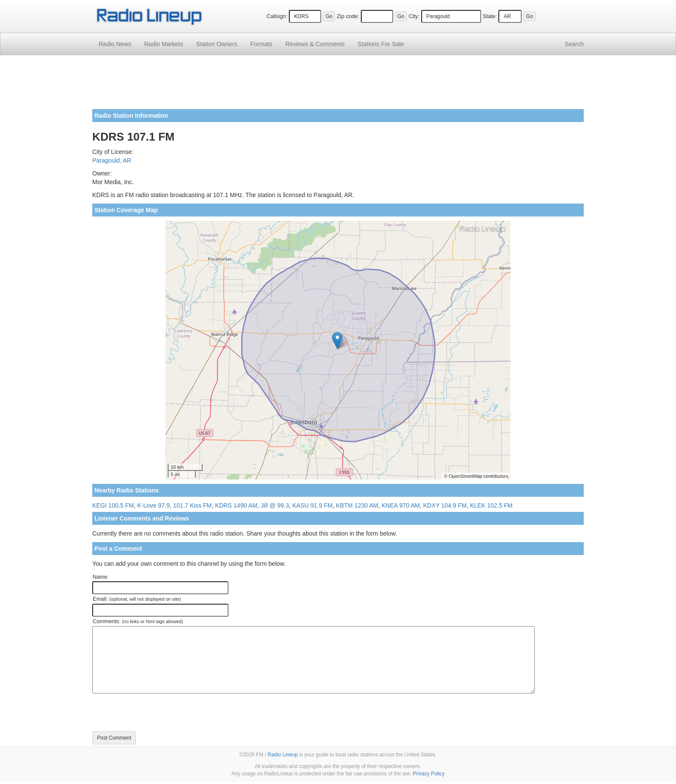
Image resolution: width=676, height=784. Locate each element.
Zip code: (348, 16)
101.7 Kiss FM (192, 505)
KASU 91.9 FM (312, 505)
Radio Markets (163, 44)
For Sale (381, 44)
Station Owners (217, 44)
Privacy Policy (429, 774)
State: (490, 16)
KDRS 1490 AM (236, 505)
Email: (137, 599)
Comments (315, 44)
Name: (101, 577)
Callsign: (277, 16)
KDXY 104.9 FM (445, 505)
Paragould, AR (112, 160)
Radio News (115, 44)
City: (414, 16)
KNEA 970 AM (401, 505)
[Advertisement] (338, 85)
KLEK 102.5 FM (491, 505)
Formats (261, 44)
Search (574, 44)
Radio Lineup (283, 755)
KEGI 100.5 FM (113, 505)
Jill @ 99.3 (275, 505)
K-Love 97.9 (153, 505)
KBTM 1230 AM (357, 505)
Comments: (138, 621)
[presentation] (158, 712)
